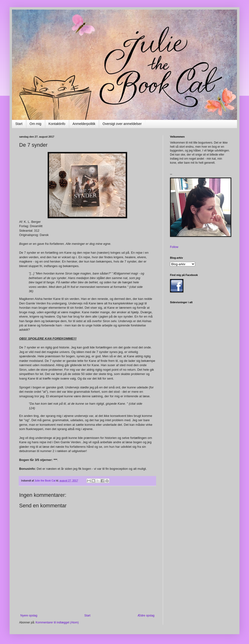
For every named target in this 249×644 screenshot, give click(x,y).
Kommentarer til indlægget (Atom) (57, 622)
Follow (174, 247)
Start (19, 124)
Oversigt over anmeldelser (122, 124)
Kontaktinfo (57, 124)
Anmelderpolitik (84, 124)
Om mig (36, 124)
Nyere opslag (29, 616)
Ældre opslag (146, 616)
